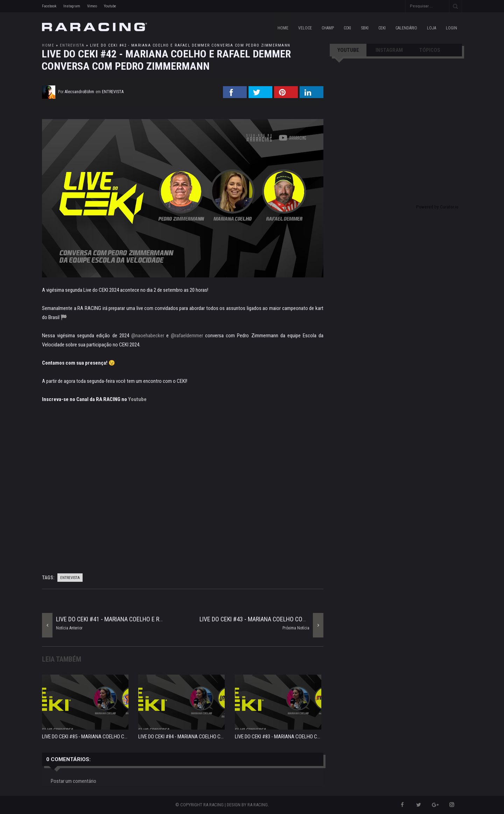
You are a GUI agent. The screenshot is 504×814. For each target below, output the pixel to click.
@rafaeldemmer (187, 336)
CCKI (347, 28)
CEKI (382, 28)
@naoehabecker (148, 336)
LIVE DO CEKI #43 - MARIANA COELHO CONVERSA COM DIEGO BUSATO (287, 619)
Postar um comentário (73, 781)
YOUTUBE (348, 50)
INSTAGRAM (389, 50)
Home (283, 28)
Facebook (49, 6)
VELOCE (305, 28)
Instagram (72, 6)
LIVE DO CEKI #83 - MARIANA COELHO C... (278, 737)
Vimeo (92, 6)
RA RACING (258, 805)
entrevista (72, 45)
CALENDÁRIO (406, 28)
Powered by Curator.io (437, 207)
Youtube (110, 6)
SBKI (365, 28)
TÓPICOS (430, 50)
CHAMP (328, 28)
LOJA (432, 28)
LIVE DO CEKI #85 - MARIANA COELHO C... (85, 737)
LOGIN (451, 28)
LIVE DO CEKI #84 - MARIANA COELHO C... (181, 737)
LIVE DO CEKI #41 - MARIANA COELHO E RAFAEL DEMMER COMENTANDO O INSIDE (158, 619)
